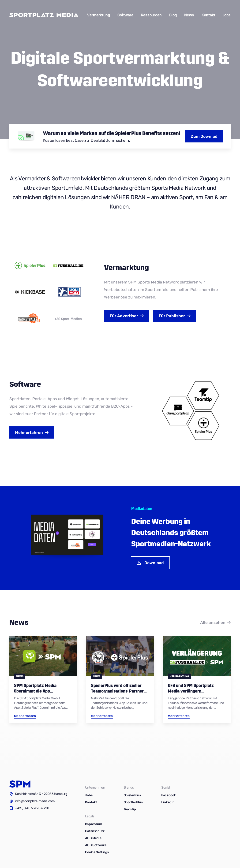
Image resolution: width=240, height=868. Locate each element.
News (189, 15)
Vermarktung (99, 15)
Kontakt (208, 15)
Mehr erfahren (29, 432)
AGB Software (96, 845)
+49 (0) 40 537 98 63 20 (32, 808)
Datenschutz (95, 831)
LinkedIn (168, 802)
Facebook (169, 795)
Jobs (227, 15)
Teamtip (130, 809)
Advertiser (124, 316)
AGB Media (93, 838)
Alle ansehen (213, 622)
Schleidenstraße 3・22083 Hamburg (41, 794)
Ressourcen (151, 15)
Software (125, 15)
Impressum (94, 824)
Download (150, 563)
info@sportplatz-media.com (35, 801)
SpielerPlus (132, 795)
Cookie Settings (97, 852)
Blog (173, 15)
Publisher (172, 316)
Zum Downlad (204, 136)
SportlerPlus (133, 802)
